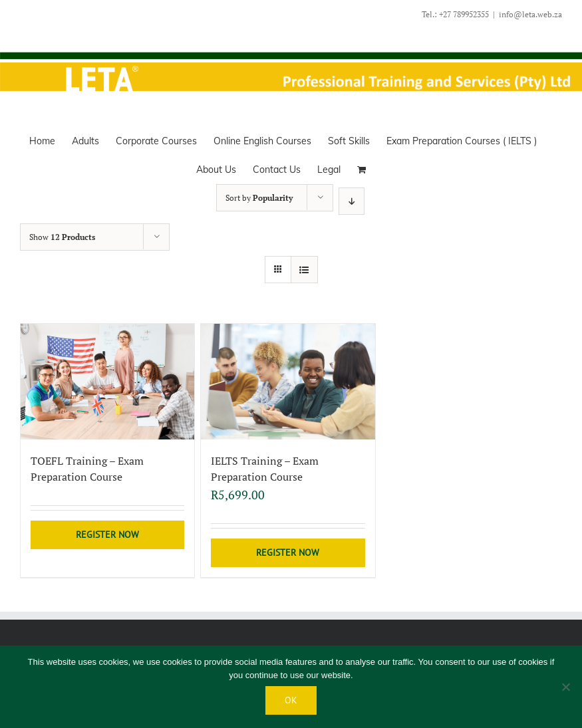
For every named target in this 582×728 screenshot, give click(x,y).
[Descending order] (352, 201)
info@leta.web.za (530, 14)
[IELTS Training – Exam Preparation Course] (288, 382)
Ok (291, 700)
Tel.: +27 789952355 (455, 14)
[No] (565, 687)
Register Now (107, 535)
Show (62, 237)
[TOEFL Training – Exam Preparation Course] (107, 382)
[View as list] (304, 270)
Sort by (259, 198)
